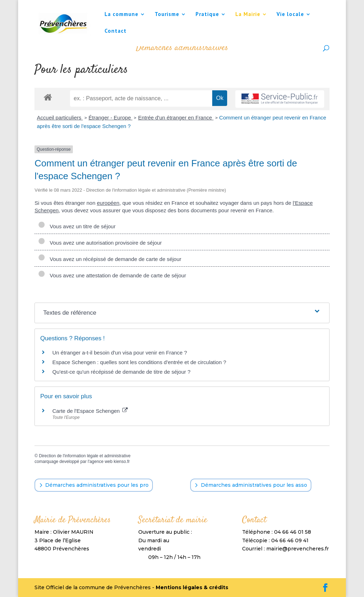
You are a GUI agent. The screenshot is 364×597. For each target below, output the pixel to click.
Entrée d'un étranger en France (176, 118)
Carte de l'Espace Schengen (90, 411)
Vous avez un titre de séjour (77, 226)
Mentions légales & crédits (192, 587)
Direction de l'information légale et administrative (85, 456)
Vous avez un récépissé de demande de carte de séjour (110, 259)
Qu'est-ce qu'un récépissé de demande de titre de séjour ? (121, 372)
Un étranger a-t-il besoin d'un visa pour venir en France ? (120, 353)
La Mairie (248, 15)
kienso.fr (122, 462)
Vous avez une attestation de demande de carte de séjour (112, 275)
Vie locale (290, 15)
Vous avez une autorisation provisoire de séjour (100, 243)
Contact (116, 31)
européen (108, 203)
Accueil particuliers (60, 118)
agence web (101, 462)
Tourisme (167, 15)
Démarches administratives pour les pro (97, 485)
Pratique (207, 15)
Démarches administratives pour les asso (254, 485)
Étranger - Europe (110, 118)
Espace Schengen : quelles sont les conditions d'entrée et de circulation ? (139, 362)
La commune (121, 15)
